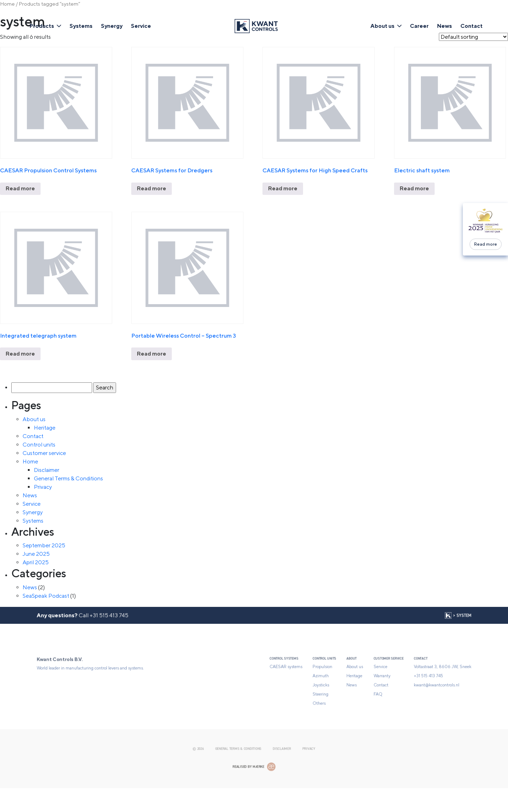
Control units (39, 445)
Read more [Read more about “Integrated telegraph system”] (20, 354)
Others (319, 725)
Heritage (45, 428)
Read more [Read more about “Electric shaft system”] (414, 188)
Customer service (44, 453)
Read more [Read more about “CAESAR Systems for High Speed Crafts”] (283, 188)
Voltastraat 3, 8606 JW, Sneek (443, 689)
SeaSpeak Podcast (46, 596)
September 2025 (44, 545)
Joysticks (321, 707)
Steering (320, 716)
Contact (471, 26)
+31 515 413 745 (109, 624)
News (445, 26)
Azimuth (321, 698)
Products (42, 26)
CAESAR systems (286, 689)
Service (141, 26)
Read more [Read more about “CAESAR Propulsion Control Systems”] (20, 188)
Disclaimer (47, 470)
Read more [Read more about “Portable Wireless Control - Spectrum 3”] (152, 354)
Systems (81, 26)
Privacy (43, 487)
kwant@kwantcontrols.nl (437, 707)
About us (382, 26)
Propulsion (322, 689)
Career (419, 26)
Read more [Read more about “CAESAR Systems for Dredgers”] (152, 188)
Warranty (382, 698)
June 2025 (36, 554)
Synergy (112, 26)
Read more (486, 244)
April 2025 (36, 562)
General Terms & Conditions (68, 478)
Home (7, 4)
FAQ (378, 716)
